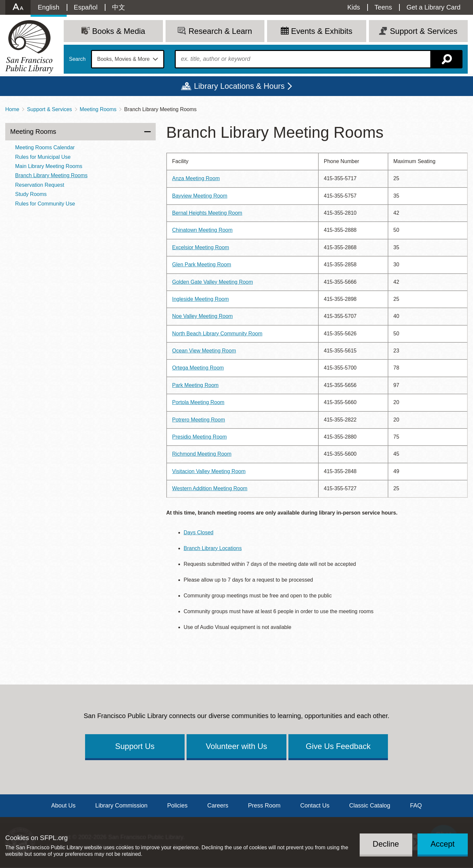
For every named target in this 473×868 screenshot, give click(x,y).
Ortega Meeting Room (198, 368)
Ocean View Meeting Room (204, 351)
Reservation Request (40, 185)
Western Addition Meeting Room (210, 488)
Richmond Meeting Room (202, 454)
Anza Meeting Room (196, 178)
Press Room (264, 806)
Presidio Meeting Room (199, 437)
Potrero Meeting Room (199, 420)
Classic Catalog (370, 806)
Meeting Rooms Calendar (45, 147)
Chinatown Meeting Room (202, 230)
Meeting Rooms (98, 109)
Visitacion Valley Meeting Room (209, 471)
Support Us (135, 746)
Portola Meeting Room (198, 402)
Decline (386, 844)
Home (12, 109)
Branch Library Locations (213, 548)
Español (86, 7)
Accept (443, 844)
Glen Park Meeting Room (202, 265)
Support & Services (49, 109)
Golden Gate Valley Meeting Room (213, 282)
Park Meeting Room (195, 385)
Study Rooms (31, 194)
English (49, 7)
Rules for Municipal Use (43, 157)
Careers (218, 806)
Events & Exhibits (322, 31)
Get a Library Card (433, 7)
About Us (63, 806)
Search (77, 59)
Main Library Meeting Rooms (49, 166)
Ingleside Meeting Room (201, 299)
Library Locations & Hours (239, 86)
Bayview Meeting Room (200, 196)
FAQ (416, 806)
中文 (119, 7)
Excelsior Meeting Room (201, 247)
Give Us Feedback (338, 746)
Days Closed (199, 532)
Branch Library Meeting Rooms (51, 175)
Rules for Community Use (45, 204)
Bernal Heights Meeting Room (207, 213)
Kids (354, 7)
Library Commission (121, 806)
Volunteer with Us (237, 746)
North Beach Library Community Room (217, 334)
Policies (177, 806)
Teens (383, 7)
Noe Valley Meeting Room (203, 316)
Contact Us (315, 806)
